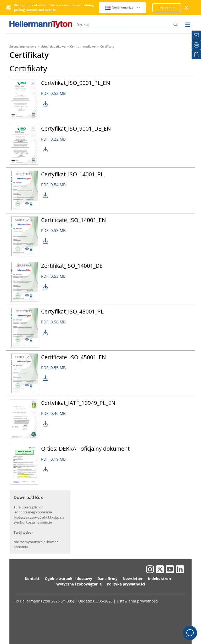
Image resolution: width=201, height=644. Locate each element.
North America (123, 7)
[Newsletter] (196, 35)
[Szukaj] (127, 24)
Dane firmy (107, 579)
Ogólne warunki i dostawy (68, 579)
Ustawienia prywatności (138, 601)
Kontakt (32, 579)
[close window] (187, 8)
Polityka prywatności (126, 584)
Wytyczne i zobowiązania (79, 584)
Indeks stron (159, 579)
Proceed (167, 8)
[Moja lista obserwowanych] (196, 55)
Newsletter (133, 579)
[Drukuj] (196, 45)
